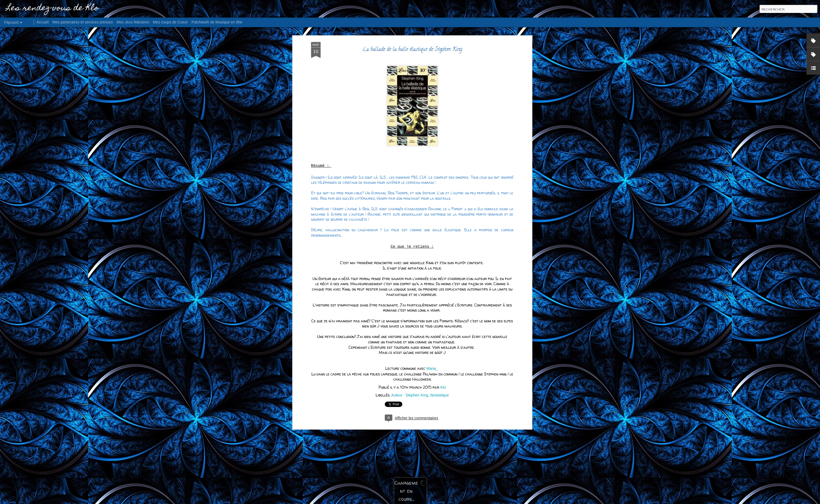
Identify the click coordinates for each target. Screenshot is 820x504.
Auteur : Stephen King (410, 224)
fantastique (440, 224)
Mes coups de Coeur (170, 22)
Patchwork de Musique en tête (217, 22)
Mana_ (432, 197)
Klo (443, 216)
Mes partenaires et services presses (83, 22)
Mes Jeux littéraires (133, 22)
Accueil (42, 22)
